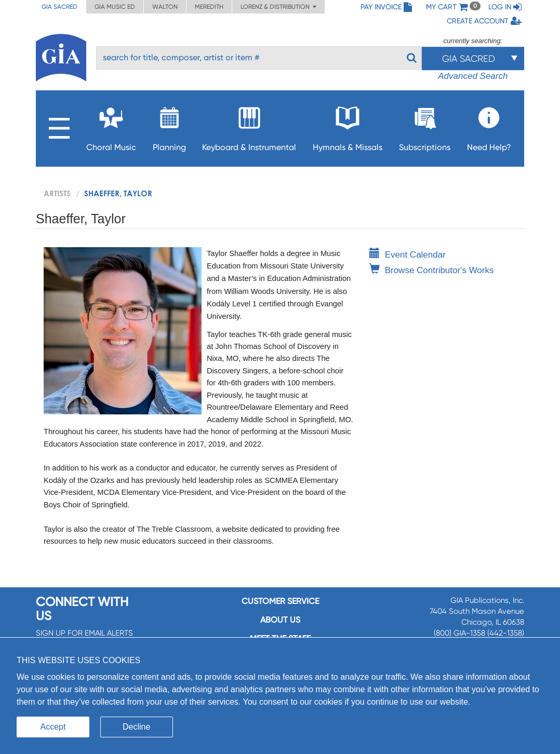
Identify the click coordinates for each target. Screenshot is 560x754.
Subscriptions (425, 126)
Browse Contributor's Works (432, 270)
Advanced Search (473, 76)
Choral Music (111, 126)
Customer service (280, 601)
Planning (169, 126)
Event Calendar (408, 255)
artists (57, 193)
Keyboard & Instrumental (249, 126)
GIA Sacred (59, 7)
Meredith (209, 7)
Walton (165, 7)
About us (280, 620)
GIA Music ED (115, 7)
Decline (136, 727)
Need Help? (489, 126)
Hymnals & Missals (348, 126)
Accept (53, 727)
